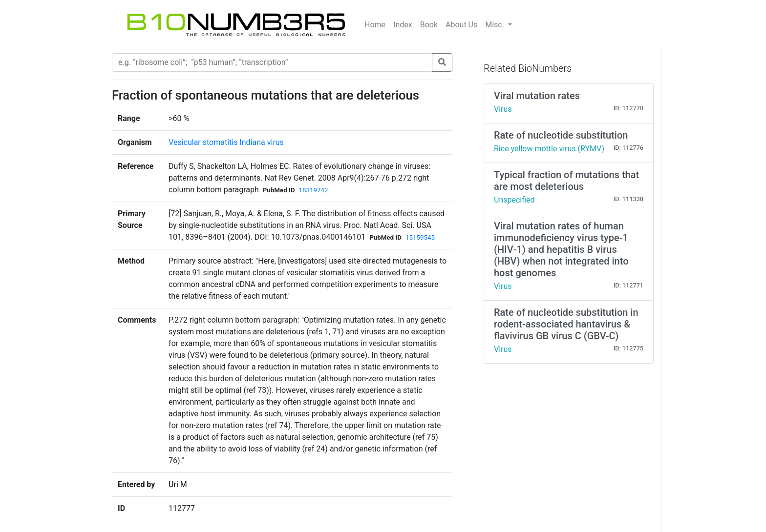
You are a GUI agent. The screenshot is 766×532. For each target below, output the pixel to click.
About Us (461, 25)
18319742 (314, 190)
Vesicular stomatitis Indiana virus (226, 142)
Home (375, 25)
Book (429, 25)
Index (403, 25)
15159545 (420, 237)
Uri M (178, 484)
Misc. (496, 25)
